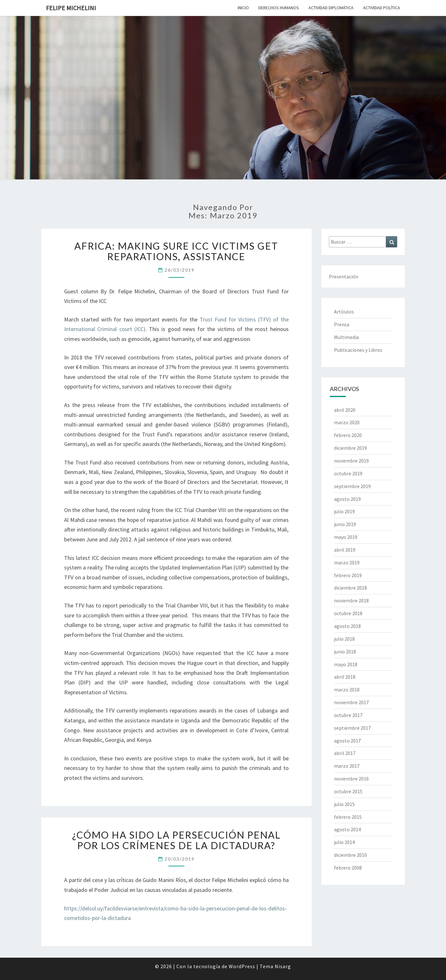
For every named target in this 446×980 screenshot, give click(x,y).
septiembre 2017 (352, 728)
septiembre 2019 (352, 486)
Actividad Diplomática (331, 8)
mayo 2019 (346, 537)
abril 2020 (345, 410)
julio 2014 (344, 842)
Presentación (344, 276)
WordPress (242, 966)
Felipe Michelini (71, 8)
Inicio (243, 8)
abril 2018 (345, 677)
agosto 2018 (347, 626)
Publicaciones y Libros (358, 350)
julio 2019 (344, 511)
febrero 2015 (348, 817)
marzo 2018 (347, 690)
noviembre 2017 (351, 702)
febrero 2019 (348, 575)
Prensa (342, 324)
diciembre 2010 (350, 855)
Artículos (344, 312)
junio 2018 (345, 652)
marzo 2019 (347, 562)
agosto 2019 (347, 499)
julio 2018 (344, 639)
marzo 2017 (347, 766)
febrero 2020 (348, 435)
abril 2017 (345, 753)
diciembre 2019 (350, 448)
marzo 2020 (347, 422)
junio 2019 (345, 524)
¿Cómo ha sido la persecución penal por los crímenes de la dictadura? (176, 840)
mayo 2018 (346, 664)
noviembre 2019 (351, 461)
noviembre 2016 (351, 779)
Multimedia (346, 337)
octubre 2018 (348, 613)
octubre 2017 (348, 715)
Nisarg (283, 966)
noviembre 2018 (351, 600)
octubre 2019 (348, 473)
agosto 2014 (347, 829)
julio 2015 (344, 804)
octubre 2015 (348, 791)
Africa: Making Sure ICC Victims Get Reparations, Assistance (176, 251)
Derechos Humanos (279, 8)
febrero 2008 (348, 868)
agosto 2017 (347, 741)
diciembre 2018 (350, 588)
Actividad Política (382, 8)
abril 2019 (345, 550)
